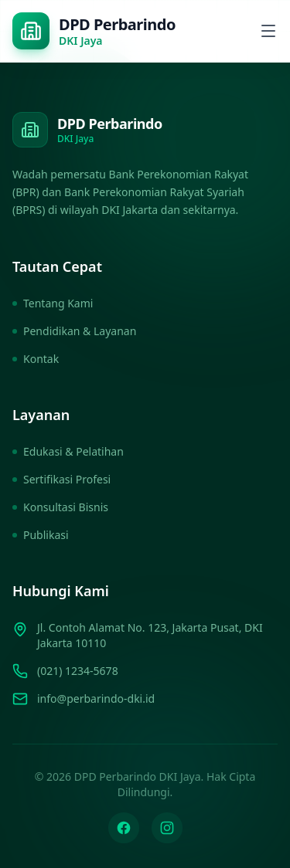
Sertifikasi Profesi (61, 479)
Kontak (36, 359)
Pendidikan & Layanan (74, 331)
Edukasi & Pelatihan (68, 451)
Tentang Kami (53, 303)
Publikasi (41, 535)
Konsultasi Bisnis (60, 507)
